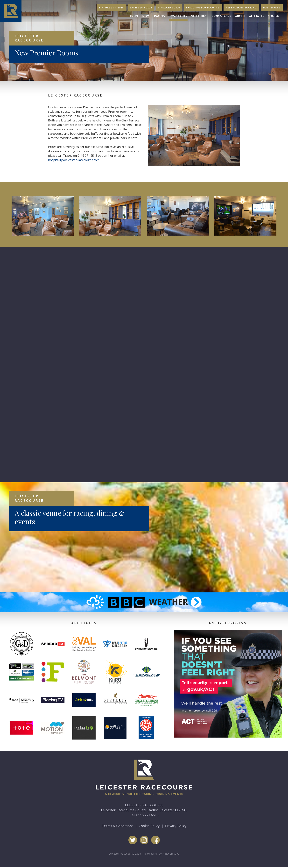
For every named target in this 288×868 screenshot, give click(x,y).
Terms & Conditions (118, 822)
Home (134, 16)
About (240, 16)
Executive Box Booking (203, 8)
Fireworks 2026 (169, 8)
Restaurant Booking (241, 8)
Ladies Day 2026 (141, 8)
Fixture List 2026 (111, 8)
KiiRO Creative (171, 850)
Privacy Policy (176, 822)
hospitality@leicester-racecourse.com (74, 160)
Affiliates (257, 16)
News (146, 16)
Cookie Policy (149, 822)
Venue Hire (199, 16)
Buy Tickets (272, 8)
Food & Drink (221, 16)
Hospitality (178, 16)
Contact (275, 16)
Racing (160, 16)
